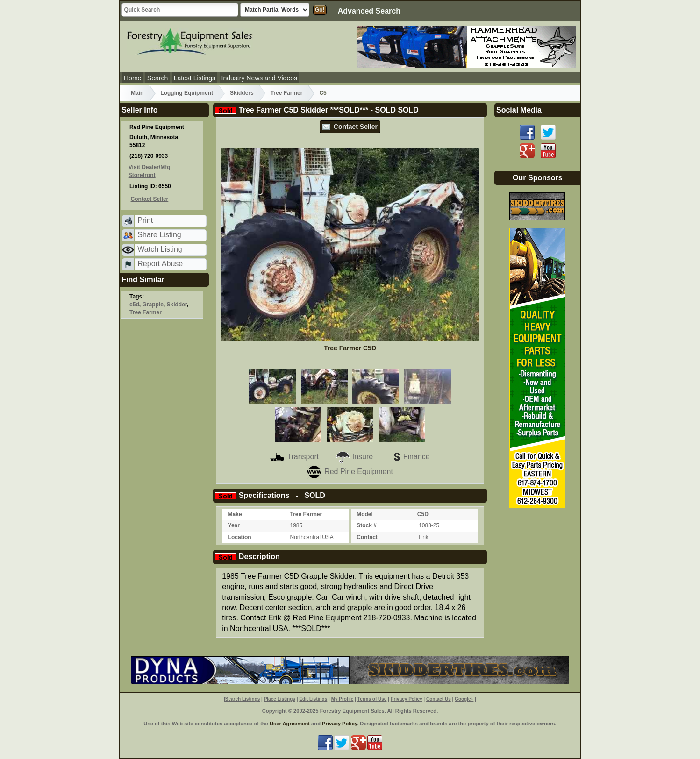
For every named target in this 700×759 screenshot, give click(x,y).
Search (157, 78)
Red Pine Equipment (350, 472)
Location (240, 537)
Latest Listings (195, 78)
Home (132, 78)
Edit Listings (313, 699)
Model (365, 514)
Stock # (367, 525)
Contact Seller (350, 127)
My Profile (343, 699)
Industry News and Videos (259, 78)
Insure (354, 457)
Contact (367, 537)
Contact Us (439, 699)
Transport (294, 457)
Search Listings (243, 699)
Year (234, 525)
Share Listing (159, 235)
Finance (410, 457)
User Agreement (290, 724)
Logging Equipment (187, 93)
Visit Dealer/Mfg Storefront (150, 171)
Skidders (242, 93)
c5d (134, 305)
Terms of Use (372, 699)
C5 (323, 93)
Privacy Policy (407, 699)
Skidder (176, 305)
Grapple (153, 305)
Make (235, 514)
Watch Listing (160, 249)
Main (137, 93)
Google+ (464, 699)
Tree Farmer (287, 93)
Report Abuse (160, 264)
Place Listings (280, 699)
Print (145, 220)
